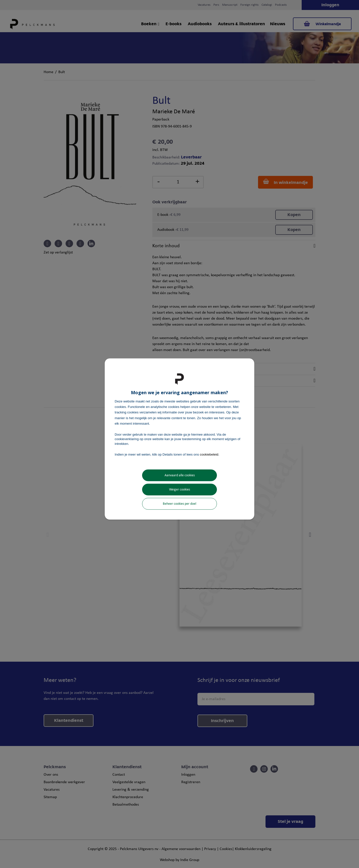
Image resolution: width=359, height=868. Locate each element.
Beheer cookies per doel (179, 504)
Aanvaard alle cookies (180, 475)
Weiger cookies (179, 490)
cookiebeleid (209, 454)
